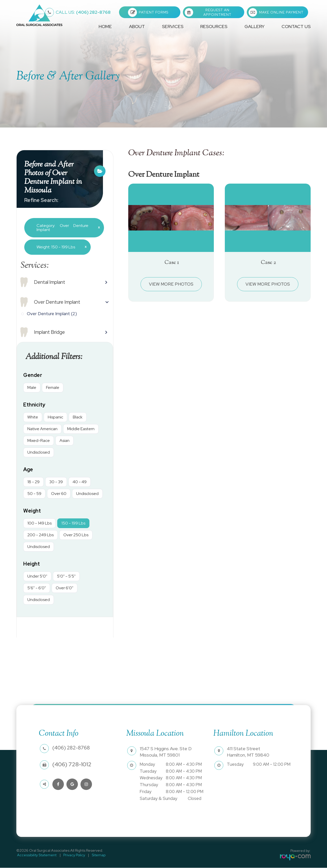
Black (78, 417)
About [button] (137, 26)
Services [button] (173, 26)
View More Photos (171, 284)
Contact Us (296, 26)
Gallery (254, 26)
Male (32, 388)
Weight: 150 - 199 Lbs (60, 247)
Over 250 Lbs (76, 535)
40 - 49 (80, 482)
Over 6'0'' (65, 588)
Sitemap (95, 855)
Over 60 (59, 494)
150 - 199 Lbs (73, 523)
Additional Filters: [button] (56, 357)
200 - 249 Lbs (40, 535)
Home (105, 26)
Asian (65, 441)
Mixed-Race (39, 441)
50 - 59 (34, 494)
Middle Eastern (81, 429)
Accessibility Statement (36, 855)
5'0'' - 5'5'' (66, 576)
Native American (42, 429)
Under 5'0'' (37, 576)
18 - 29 (33, 482)
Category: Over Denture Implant (66, 228)
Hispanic (55, 417)
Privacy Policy (72, 855)
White (33, 417)
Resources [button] (214, 26)
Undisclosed (39, 452)
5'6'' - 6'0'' (37, 588)
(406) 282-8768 (83, 12)
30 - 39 (56, 482)
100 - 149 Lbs (39, 523)
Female (53, 388)
